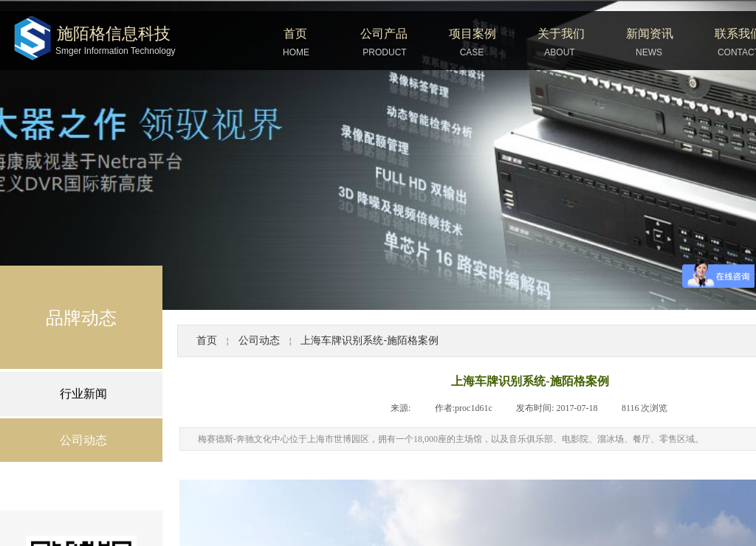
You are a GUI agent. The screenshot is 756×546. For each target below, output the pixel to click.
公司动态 (259, 340)
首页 (295, 34)
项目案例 (472, 34)
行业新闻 (83, 394)
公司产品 (384, 34)
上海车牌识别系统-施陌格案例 (370, 340)
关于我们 (561, 34)
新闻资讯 (650, 34)
